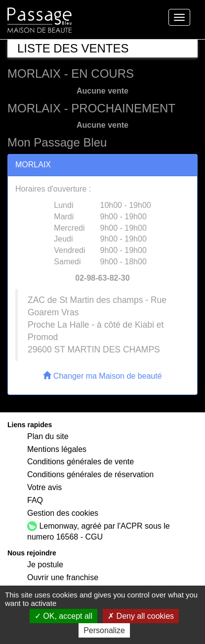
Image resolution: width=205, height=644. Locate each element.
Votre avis (44, 487)
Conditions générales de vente (81, 462)
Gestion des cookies (63, 513)
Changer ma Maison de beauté (102, 376)
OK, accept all (63, 616)
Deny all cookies (141, 616)
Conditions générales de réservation (90, 474)
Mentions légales (57, 449)
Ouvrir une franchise (63, 577)
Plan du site (48, 436)
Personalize (104, 630)
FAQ (35, 500)
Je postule (45, 565)
